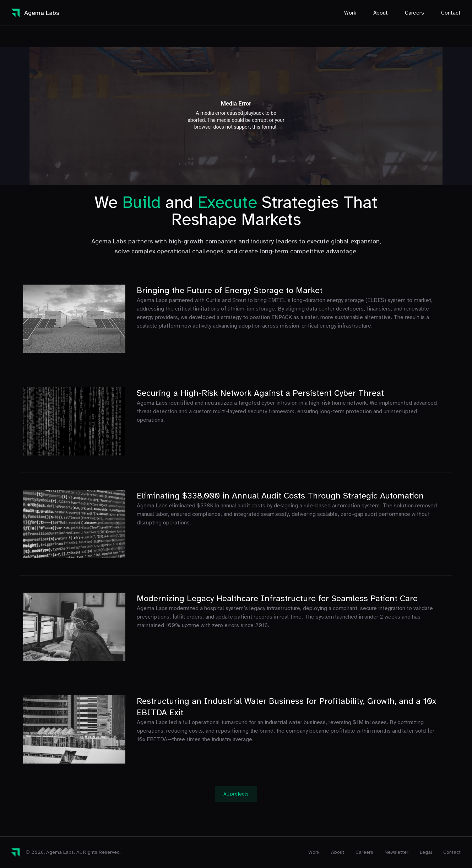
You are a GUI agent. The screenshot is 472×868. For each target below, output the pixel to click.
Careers (414, 13)
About (381, 13)
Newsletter (397, 852)
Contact (451, 13)
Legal (426, 852)
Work (350, 13)
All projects (236, 794)
